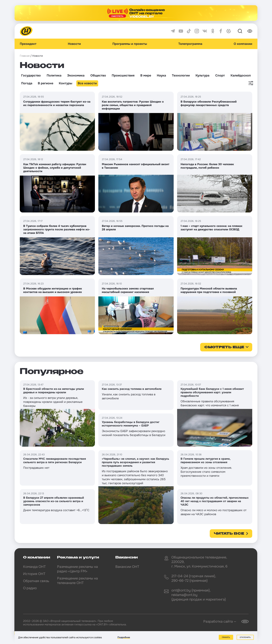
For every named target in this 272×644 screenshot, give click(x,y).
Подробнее (124, 637)
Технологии (181, 75)
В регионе (46, 83)
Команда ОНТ (34, 567)
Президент (28, 44)
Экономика (76, 75)
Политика (54, 75)
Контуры (65, 83)
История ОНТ (34, 574)
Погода (27, 83)
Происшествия (123, 75)
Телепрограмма (190, 44)
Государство (31, 75)
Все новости (87, 83)
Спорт (220, 75)
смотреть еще (224, 347)
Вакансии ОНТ (127, 567)
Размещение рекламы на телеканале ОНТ (77, 581)
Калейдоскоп (241, 75)
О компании (243, 44)
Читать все (229, 534)
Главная (25, 56)
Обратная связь (36, 581)
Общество (98, 75)
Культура (202, 75)
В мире (146, 75)
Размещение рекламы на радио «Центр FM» (77, 569)
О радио (30, 588)
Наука (161, 75)
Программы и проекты (130, 44)
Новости (74, 44)
